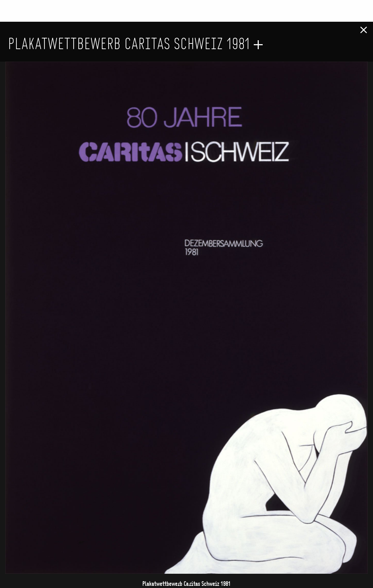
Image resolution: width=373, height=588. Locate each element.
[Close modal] (364, 27)
